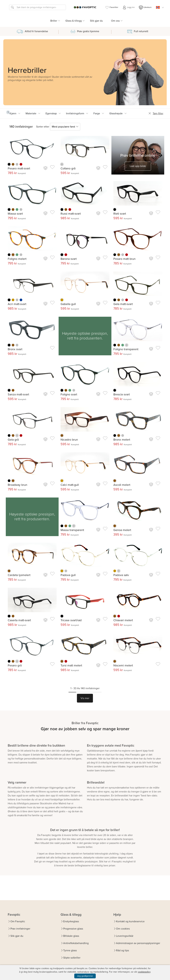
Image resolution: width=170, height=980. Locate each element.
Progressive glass (73, 929)
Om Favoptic (18, 921)
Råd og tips (122, 950)
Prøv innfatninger (20, 929)
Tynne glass (70, 950)
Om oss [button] (115, 21)
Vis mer (85, 698)
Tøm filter (156, 113)
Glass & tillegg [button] (74, 21)
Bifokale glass (71, 936)
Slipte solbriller (72, 958)
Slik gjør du (96, 21)
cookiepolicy (144, 972)
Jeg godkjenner (85, 976)
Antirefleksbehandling (76, 943)
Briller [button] (54, 21)
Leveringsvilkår (125, 936)
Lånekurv (145, 8)
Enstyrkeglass (71, 921)
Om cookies (123, 929)
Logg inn (128, 8)
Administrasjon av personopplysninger (138, 943)
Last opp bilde (138, 166)
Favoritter (112, 8)
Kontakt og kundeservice (130, 921)
